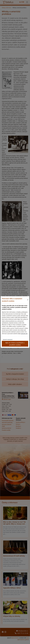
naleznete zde (24, 334)
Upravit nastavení (8, 339)
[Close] (28, 300)
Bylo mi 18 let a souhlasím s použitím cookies (15, 344)
